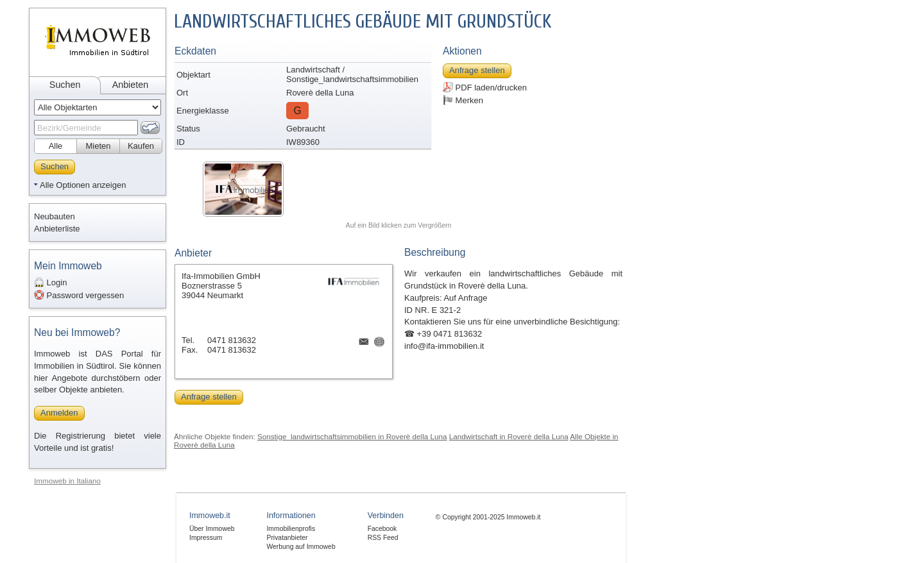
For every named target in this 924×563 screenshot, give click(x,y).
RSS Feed (383, 538)
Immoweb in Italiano (67, 481)
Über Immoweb (212, 529)
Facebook (382, 529)
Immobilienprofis (291, 529)
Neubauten (55, 216)
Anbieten (130, 85)
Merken (463, 100)
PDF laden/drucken (485, 87)
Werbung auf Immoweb (301, 547)
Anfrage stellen (477, 70)
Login (50, 282)
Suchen (65, 85)
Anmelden (59, 413)
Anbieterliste (57, 229)
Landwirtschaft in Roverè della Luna (509, 436)
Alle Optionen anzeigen (83, 185)
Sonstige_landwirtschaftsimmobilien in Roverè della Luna (352, 436)
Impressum (206, 538)
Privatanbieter (287, 538)
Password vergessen (79, 295)
